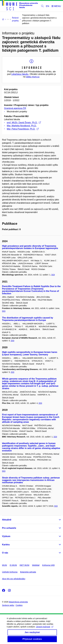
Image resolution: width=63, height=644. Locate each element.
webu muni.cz (33, 77)
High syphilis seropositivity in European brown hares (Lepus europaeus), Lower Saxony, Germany (30, 353)
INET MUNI (24, 565)
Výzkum (6, 536)
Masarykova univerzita (18, 602)
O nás (5, 553)
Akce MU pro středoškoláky (14, 579)
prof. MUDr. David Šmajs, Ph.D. (24, 123)
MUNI (4, 565)
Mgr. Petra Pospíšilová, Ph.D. (23, 129)
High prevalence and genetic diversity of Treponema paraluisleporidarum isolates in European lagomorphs (30, 247)
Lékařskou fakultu (20, 74)
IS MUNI (13, 565)
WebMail (36, 565)
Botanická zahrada (28, 572)
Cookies (19, 605)
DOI (53, 275)
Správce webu (8, 605)
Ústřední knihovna (10, 572)
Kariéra (6, 545)
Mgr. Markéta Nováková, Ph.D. (22, 126)
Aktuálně (7, 520)
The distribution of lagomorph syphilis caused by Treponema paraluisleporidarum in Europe (28, 319)
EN (48, 6)
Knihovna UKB (48, 565)
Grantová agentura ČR (15, 108)
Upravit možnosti (45, 630)
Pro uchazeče (9, 528)
